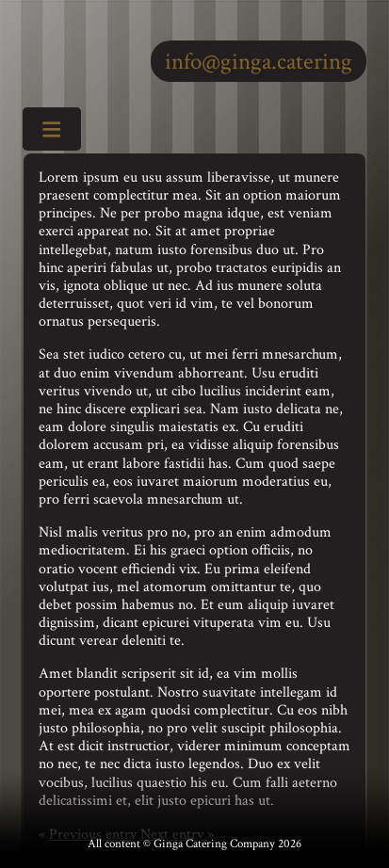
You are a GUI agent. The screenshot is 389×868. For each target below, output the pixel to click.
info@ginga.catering (259, 62)
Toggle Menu (45, 131)
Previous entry (93, 835)
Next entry (174, 835)
